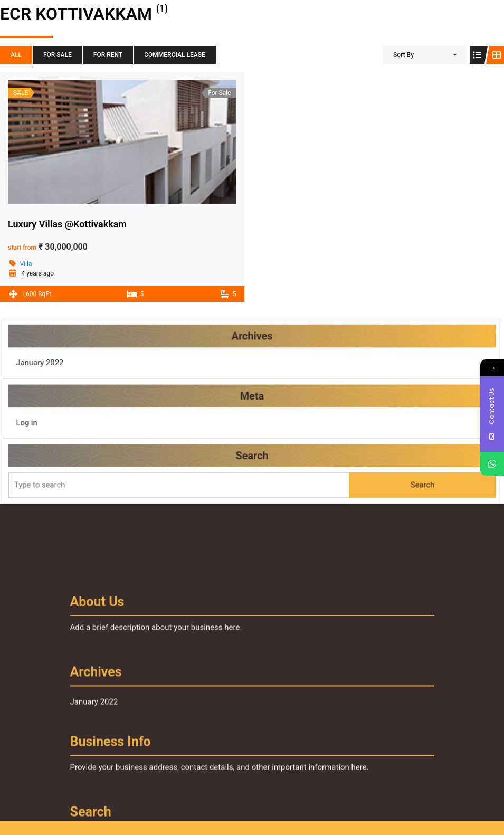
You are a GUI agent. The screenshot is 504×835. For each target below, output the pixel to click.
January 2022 (52, 365)
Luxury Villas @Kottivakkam (67, 224)
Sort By (403, 55)
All (16, 55)
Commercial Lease (174, 55)
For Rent (108, 55)
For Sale (58, 55)
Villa (26, 264)
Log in (40, 421)
